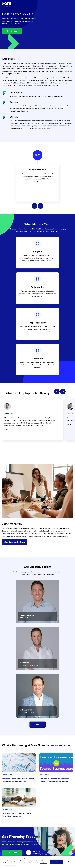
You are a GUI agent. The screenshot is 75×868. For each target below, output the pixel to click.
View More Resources (60, 745)
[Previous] (34, 206)
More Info (68, 862)
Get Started (12, 31)
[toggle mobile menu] (66, 4)
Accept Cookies (56, 862)
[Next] (41, 206)
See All (37, 725)
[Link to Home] (7, 4)
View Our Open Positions (15, 542)
